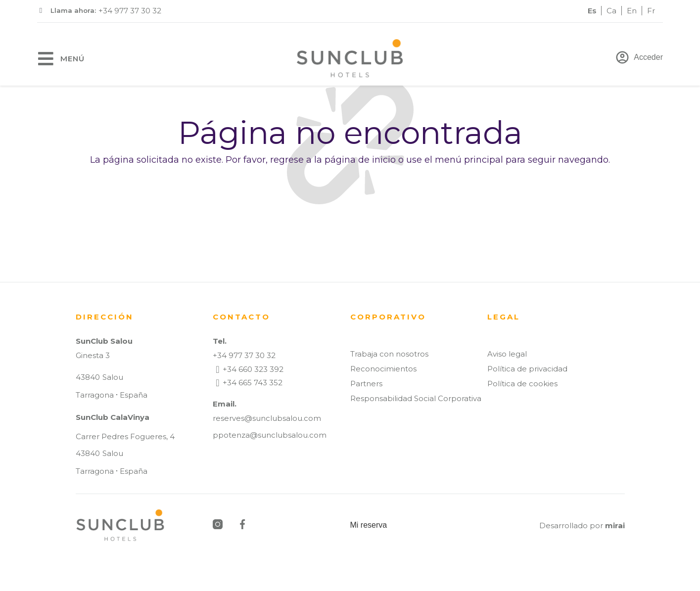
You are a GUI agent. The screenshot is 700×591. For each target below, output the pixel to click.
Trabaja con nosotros (389, 354)
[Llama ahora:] (41, 11)
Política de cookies (522, 384)
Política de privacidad (527, 369)
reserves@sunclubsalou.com (267, 418)
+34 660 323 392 (253, 369)
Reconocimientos (383, 369)
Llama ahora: (73, 10)
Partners (366, 384)
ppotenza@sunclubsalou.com (270, 435)
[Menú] (46, 59)
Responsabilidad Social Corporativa (416, 398)
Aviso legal (507, 354)
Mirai (615, 525)
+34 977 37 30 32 (130, 11)
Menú (72, 59)
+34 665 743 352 (253, 383)
